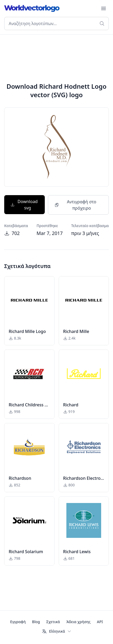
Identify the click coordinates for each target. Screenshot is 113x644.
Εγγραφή (18, 622)
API (100, 622)
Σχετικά (53, 622)
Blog (36, 622)
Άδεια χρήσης (78, 622)
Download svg (24, 205)
